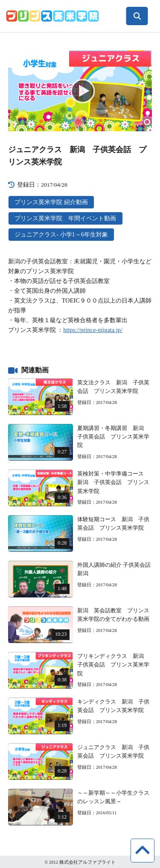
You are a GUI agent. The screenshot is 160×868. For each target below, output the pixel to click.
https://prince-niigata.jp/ (93, 330)
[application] (80, 91)
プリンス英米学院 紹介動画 (51, 202)
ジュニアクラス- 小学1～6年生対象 (61, 234)
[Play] (80, 91)
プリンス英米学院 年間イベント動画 (65, 218)
